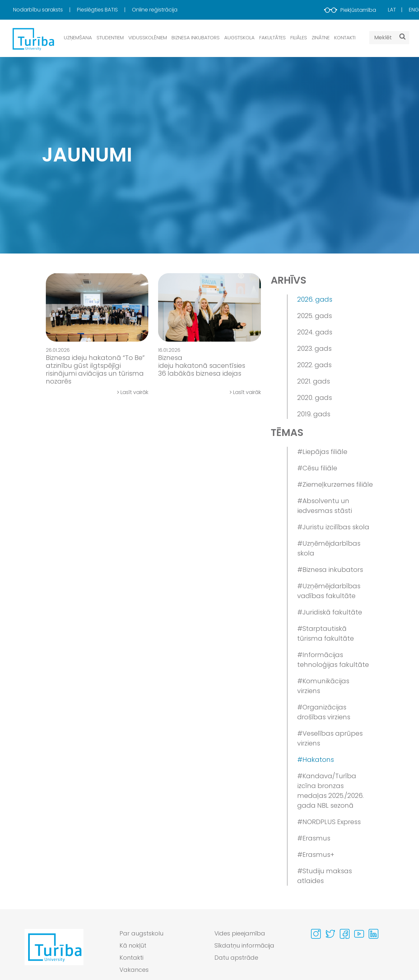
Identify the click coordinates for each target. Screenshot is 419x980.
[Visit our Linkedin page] (373, 934)
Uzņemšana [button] (78, 38)
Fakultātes (273, 38)
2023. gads (314, 349)
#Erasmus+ (316, 855)
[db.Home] (33, 39)
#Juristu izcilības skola (333, 527)
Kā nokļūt (133, 945)
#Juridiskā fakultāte (330, 612)
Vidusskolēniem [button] (148, 38)
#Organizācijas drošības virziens (324, 712)
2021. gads (314, 381)
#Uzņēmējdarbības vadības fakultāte (329, 591)
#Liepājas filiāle (322, 452)
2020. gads (315, 398)
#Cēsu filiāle (317, 468)
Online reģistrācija (155, 10)
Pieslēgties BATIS (98, 10)
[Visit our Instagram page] (316, 934)
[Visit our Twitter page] (330, 934)
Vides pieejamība (240, 933)
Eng (414, 10)
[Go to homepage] (54, 953)
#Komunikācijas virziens (323, 686)
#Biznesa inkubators (330, 570)
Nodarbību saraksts (39, 10)
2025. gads (315, 316)
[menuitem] (44, 10)
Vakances (134, 970)
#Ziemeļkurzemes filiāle (335, 484)
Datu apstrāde (236, 958)
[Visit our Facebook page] (345, 934)
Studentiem (110, 38)
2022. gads (314, 365)
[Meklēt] (402, 36)
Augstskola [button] (239, 38)
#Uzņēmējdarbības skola (329, 548)
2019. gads (314, 414)
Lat (392, 10)
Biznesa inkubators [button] (196, 38)
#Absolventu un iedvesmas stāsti (325, 506)
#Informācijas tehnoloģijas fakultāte (333, 660)
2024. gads (315, 332)
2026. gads (315, 299)
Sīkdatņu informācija (244, 945)
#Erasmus (314, 838)
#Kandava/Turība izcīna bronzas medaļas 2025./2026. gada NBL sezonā (330, 791)
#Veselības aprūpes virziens (330, 738)
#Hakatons (316, 760)
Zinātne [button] (321, 38)
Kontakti (345, 38)
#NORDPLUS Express (329, 822)
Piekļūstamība (350, 10)
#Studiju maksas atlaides (325, 876)
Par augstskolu (141, 933)
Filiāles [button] (299, 38)
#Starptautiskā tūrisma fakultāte (326, 633)
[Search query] (389, 38)
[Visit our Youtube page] (359, 934)
